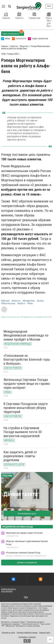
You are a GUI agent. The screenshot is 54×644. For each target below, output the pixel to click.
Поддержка (23, 637)
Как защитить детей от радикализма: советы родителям (20, 456)
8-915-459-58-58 (7, 591)
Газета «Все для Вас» (49, 20)
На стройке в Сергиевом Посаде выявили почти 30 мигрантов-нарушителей (23, 432)
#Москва (5, 301)
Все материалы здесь (27, 514)
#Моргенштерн (8, 303)
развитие (32, 637)
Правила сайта (45, 633)
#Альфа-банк (29, 301)
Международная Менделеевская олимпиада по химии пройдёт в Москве (26, 335)
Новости (19, 16)
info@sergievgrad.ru (8, 589)
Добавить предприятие (27, 563)
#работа (21, 303)
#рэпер (40, 301)
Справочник (34, 16)
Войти (49, 6)
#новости (16, 301)
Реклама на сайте (8, 633)
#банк (30, 303)
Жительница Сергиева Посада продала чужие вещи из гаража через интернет (27, 384)
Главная (6, 16)
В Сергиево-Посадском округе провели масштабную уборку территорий (26, 408)
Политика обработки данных (27, 633)
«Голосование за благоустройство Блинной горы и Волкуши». (27, 360)
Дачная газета (21, 494)
